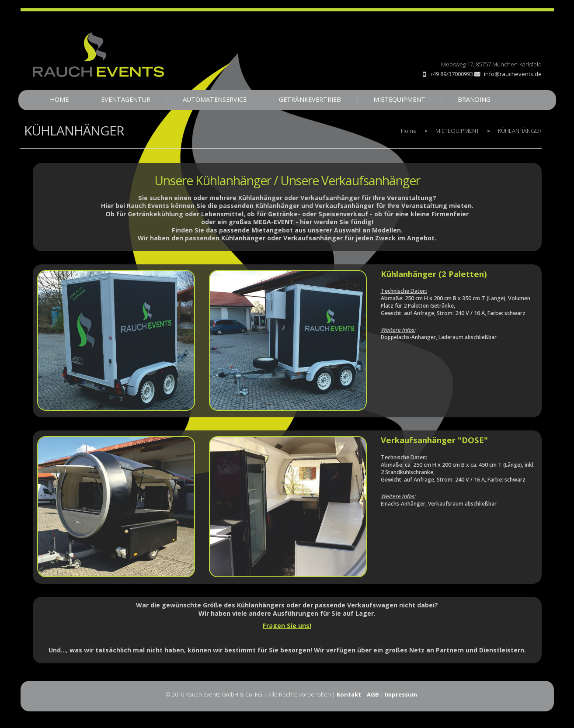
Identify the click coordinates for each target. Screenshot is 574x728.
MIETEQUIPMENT (399, 99)
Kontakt (349, 694)
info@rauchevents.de (508, 74)
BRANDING (474, 99)
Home (409, 131)
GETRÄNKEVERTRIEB (310, 99)
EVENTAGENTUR (126, 99)
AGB (373, 694)
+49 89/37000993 (451, 74)
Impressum (401, 694)
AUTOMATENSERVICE (215, 99)
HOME (59, 99)
